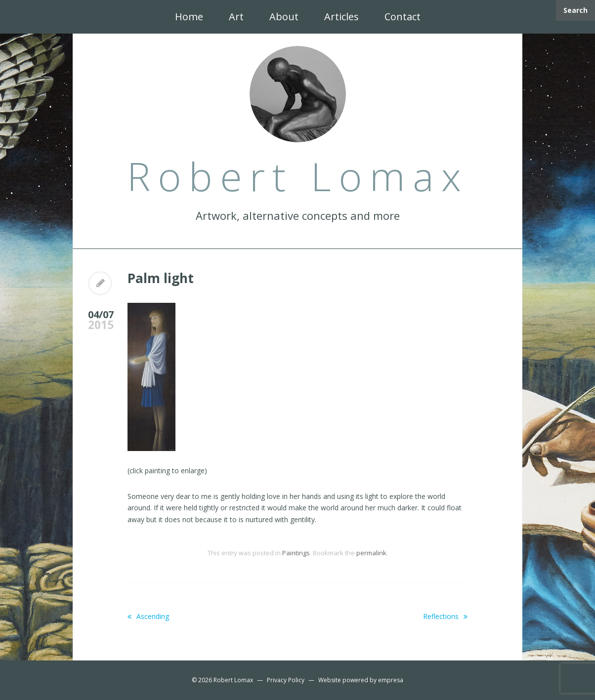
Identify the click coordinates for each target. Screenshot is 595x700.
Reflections (445, 616)
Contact (403, 17)
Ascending (148, 616)
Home (189, 17)
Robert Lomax (233, 680)
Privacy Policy (286, 680)
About (284, 17)
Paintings (296, 553)
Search (575, 10)
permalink (371, 553)
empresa (391, 680)
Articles (341, 17)
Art (236, 17)
